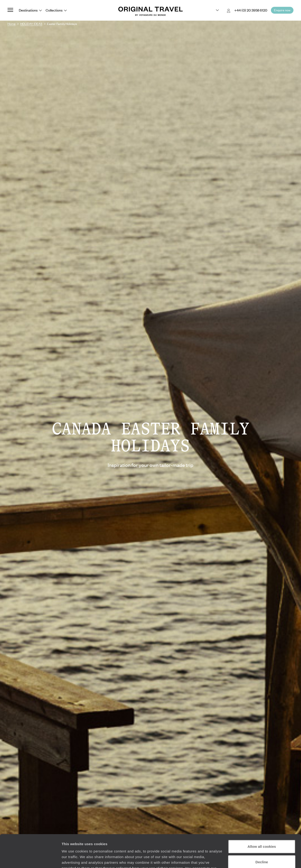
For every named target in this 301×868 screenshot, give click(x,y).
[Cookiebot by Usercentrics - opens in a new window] (30, 859)
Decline (262, 834)
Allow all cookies (262, 819)
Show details (73, 859)
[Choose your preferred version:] (214, 10)
